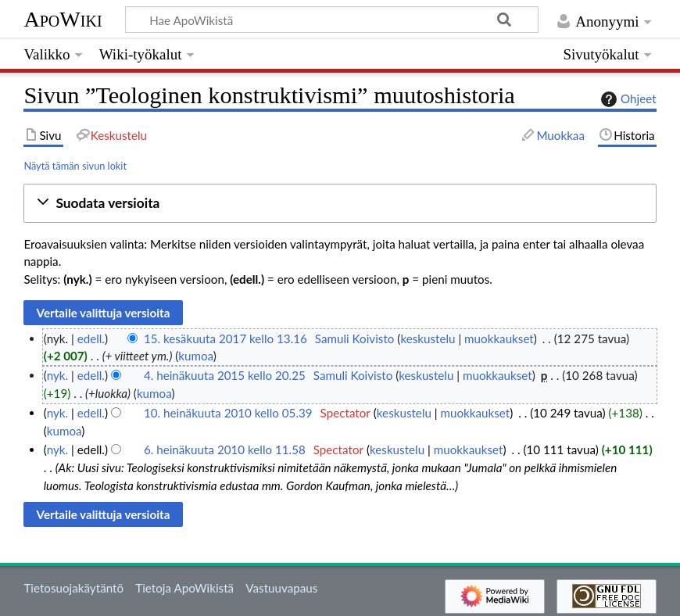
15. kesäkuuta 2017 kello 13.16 (225, 338)
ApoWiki (63, 19)
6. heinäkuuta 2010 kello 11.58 (225, 449)
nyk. (57, 375)
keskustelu (428, 338)
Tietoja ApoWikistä (184, 588)
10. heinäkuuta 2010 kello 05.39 (228, 413)
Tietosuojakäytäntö (73, 588)
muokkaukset (499, 338)
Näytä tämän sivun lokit (75, 166)
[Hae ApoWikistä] (332, 20)
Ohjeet (627, 99)
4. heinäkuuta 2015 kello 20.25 (225, 375)
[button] (340, 204)
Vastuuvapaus (281, 588)
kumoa (196, 356)
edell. (91, 338)
